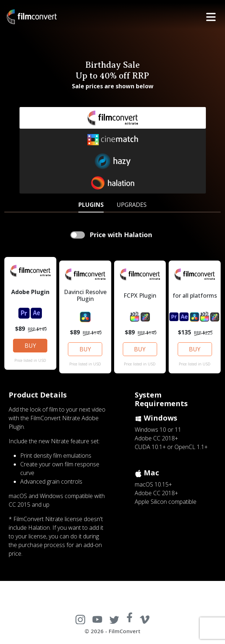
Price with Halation (120, 235)
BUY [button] (30, 346)
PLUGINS (91, 205)
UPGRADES (132, 205)
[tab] (91, 204)
